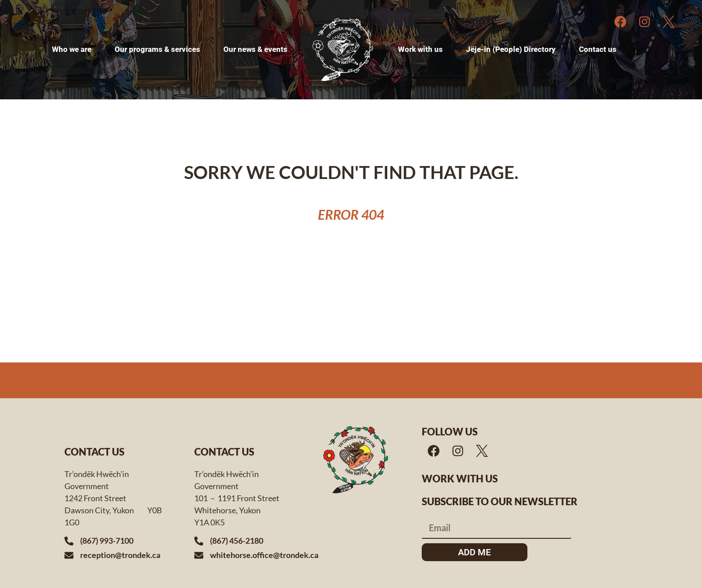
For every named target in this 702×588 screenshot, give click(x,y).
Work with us (460, 479)
